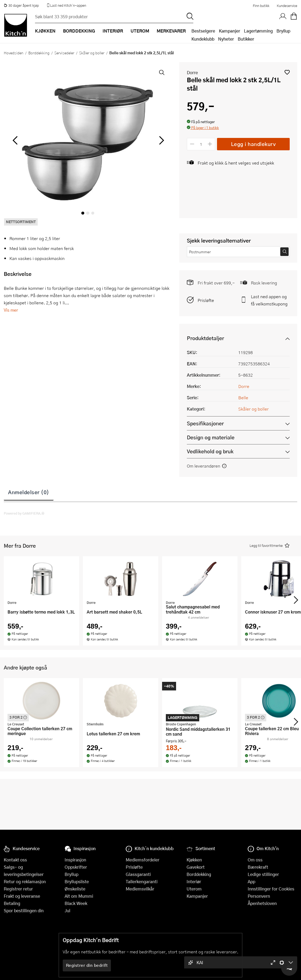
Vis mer (11, 310)
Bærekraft (258, 867)
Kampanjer (230, 31)
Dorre (192, 72)
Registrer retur (18, 889)
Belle (243, 398)
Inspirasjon (75, 860)
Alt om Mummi (79, 896)
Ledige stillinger (263, 874)
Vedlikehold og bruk (210, 451)
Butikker (246, 39)
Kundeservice (287, 6)
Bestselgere (203, 31)
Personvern (259, 896)
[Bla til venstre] (15, 140)
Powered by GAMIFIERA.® (24, 513)
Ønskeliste (75, 889)
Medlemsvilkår (140, 889)
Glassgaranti (138, 874)
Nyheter (226, 39)
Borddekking (39, 53)
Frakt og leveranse (22, 896)
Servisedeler (64, 53)
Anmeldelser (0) (29, 492)
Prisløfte (206, 300)
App (251, 881)
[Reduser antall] (192, 144)
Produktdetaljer (205, 338)
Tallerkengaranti (142, 881)
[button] (287, 72)
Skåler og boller (92, 53)
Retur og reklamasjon (25, 881)
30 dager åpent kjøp (21, 5)
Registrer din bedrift (87, 965)
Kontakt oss (15, 860)
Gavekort (196, 867)
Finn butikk (261, 6)
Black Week (76, 903)
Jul (67, 910)
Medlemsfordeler (143, 860)
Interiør (194, 881)
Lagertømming (258, 31)
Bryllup (283, 31)
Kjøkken (194, 860)
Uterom (194, 889)
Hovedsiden (14, 53)
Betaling (12, 903)
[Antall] (201, 144)
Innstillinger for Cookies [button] (271, 889)
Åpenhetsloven (262, 903)
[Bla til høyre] (161, 140)
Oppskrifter (76, 867)
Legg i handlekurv (253, 144)
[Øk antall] (210, 144)
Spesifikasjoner (205, 423)
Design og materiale (211, 437)
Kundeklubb (203, 39)
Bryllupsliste (77, 881)
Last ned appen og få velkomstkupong (269, 300)
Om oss (255, 860)
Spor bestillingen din (24, 910)
